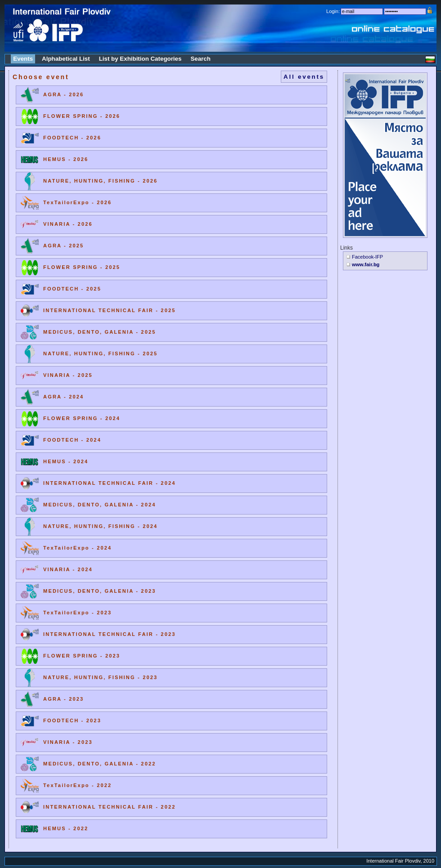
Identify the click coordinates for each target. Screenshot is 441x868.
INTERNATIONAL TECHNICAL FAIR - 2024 (110, 483)
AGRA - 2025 (63, 246)
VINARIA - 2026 (68, 224)
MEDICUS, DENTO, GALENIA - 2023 (100, 591)
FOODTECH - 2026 (72, 138)
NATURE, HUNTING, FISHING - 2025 (100, 353)
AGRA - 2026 (63, 94)
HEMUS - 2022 (66, 828)
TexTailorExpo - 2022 (77, 785)
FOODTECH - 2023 (72, 720)
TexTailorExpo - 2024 (77, 548)
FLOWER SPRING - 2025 (82, 267)
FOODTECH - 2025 (72, 289)
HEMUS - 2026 (66, 159)
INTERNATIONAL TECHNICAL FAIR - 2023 (110, 634)
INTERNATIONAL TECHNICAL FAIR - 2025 (110, 310)
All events (304, 77)
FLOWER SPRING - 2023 (82, 656)
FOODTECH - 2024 (72, 440)
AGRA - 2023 (63, 699)
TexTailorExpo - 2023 (77, 613)
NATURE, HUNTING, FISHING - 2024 (100, 526)
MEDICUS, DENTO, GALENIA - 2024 (100, 505)
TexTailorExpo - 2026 (77, 202)
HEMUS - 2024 (66, 461)
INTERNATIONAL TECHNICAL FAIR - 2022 (110, 807)
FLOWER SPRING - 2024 (82, 418)
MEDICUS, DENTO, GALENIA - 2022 (100, 764)
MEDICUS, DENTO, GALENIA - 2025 (100, 332)
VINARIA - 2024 (68, 569)
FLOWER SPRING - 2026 (82, 116)
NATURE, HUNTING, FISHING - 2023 (100, 677)
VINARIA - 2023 (68, 742)
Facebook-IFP (367, 257)
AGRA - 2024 (63, 397)
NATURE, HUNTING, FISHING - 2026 (100, 181)
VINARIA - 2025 (68, 375)
